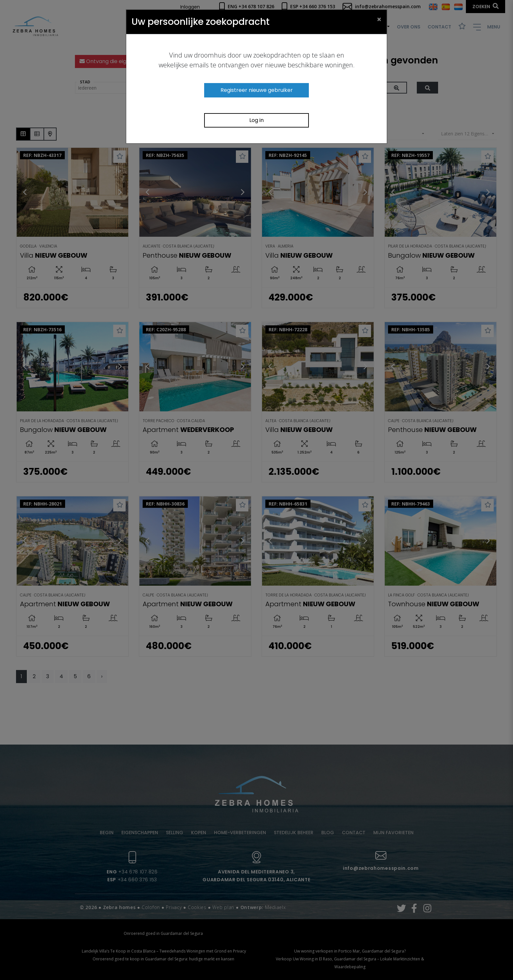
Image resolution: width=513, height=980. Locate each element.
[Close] (379, 19)
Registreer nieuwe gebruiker (257, 90)
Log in (256, 120)
